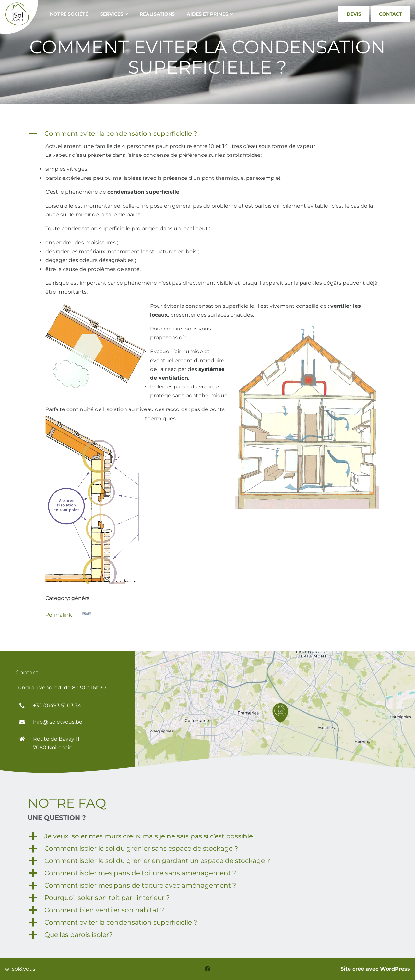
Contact (391, 14)
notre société (69, 14)
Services (112, 14)
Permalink (68, 613)
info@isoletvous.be (58, 722)
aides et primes (207, 14)
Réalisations (157, 14)
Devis (354, 14)
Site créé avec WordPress (375, 969)
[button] (207, 133)
